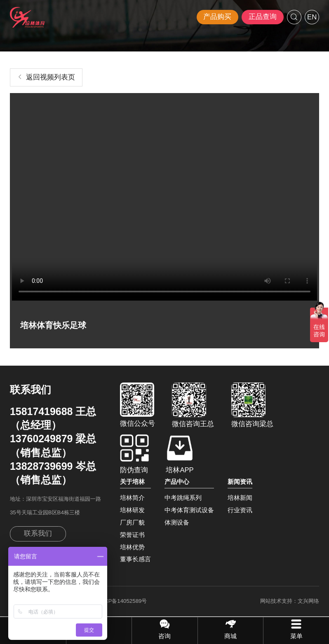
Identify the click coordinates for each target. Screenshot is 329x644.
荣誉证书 (132, 535)
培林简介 (132, 498)
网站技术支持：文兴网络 (290, 601)
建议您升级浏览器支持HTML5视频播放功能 (164, 198)
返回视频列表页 (51, 77)
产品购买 (217, 17)
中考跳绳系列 (183, 498)
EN (312, 17)
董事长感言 (135, 559)
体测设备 (177, 522)
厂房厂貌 (132, 522)
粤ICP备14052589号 (122, 601)
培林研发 (132, 510)
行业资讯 (240, 510)
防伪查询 (134, 454)
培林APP (180, 454)
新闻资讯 (240, 482)
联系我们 (38, 533)
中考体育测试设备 (189, 510)
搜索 (294, 17)
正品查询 (263, 17)
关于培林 (132, 482)
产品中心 (177, 482)
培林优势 (132, 547)
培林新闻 (240, 498)
